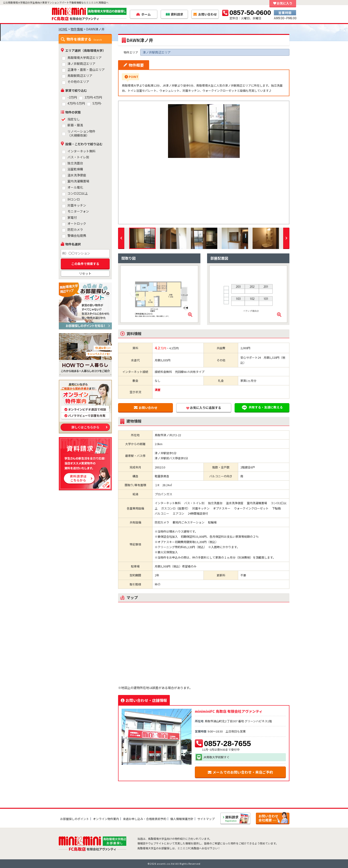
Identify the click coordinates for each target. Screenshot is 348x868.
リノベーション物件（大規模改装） (81, 133)
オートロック (77, 224)
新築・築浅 (75, 125)
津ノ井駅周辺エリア (81, 64)
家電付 (72, 218)
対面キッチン (77, 205)
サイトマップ (206, 819)
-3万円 (72, 97)
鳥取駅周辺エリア (80, 76)
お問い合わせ (146, 408)
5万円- (97, 103)
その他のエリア (78, 82)
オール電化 (75, 187)
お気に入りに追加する (204, 408)
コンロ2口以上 (78, 193)
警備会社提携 (77, 236)
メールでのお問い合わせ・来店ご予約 (240, 772)
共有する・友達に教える (262, 408)
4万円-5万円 (76, 103)
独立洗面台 (75, 163)
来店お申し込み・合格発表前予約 (145, 819)
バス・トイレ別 (78, 157)
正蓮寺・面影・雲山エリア (86, 70)
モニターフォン (78, 211)
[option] (204, 131)
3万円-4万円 (93, 97)
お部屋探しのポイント (75, 819)
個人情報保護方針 (182, 819)
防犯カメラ (75, 230)
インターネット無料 (81, 151)
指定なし (74, 119)
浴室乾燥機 (75, 169)
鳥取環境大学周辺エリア (85, 58)
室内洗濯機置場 (78, 181)
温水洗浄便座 (77, 175)
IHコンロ (74, 199)
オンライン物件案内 (106, 819)
